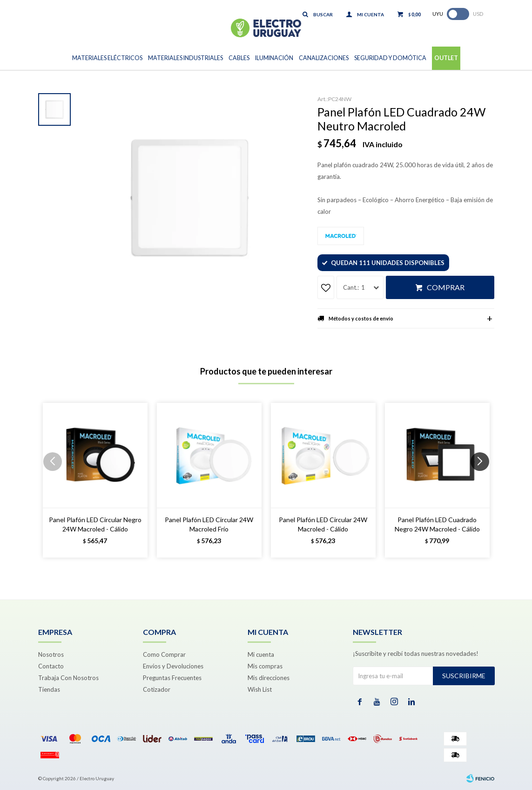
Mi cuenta (261, 654)
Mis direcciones (269, 678)
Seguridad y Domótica (390, 58)
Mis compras (265, 666)
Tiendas (49, 689)
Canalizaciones (324, 58)
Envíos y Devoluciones (173, 666)
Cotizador (157, 689)
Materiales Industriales (185, 58)
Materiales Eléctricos (107, 58)
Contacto (51, 666)
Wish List (260, 689)
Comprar (446, 287)
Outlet (446, 58)
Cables (239, 58)
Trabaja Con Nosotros (68, 678)
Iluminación (274, 58)
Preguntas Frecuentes (172, 678)
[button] (483, 480)
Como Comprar (164, 654)
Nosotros (51, 654)
